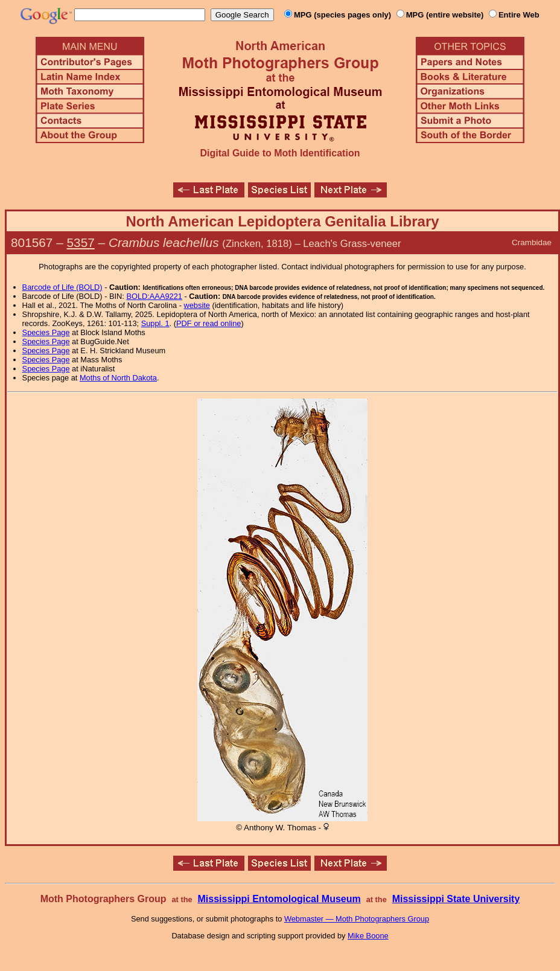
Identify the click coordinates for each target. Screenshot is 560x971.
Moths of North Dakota (118, 378)
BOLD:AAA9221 (154, 296)
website (197, 305)
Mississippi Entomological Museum (279, 899)
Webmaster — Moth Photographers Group (357, 919)
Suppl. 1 (155, 323)
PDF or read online (208, 323)
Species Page (46, 332)
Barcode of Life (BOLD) (62, 287)
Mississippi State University (456, 899)
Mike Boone (368, 936)
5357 (81, 242)
